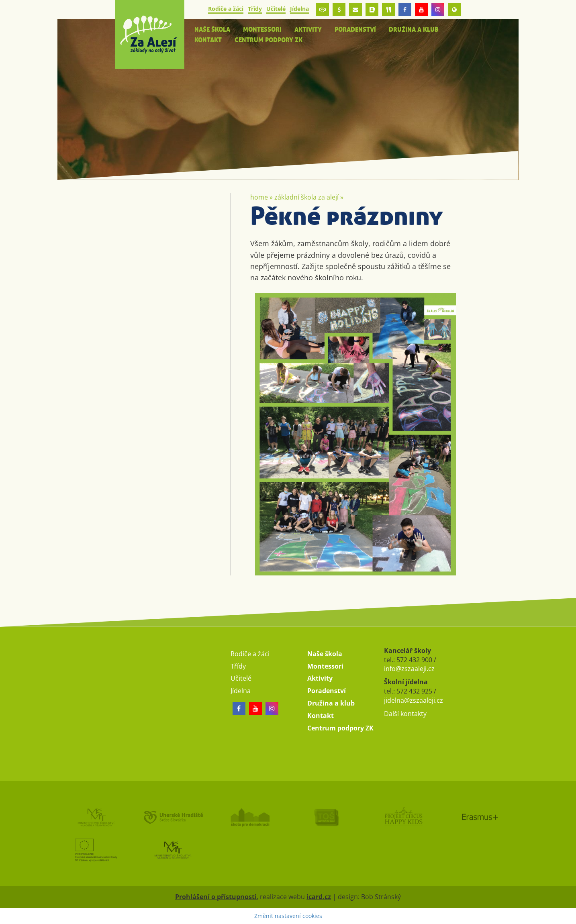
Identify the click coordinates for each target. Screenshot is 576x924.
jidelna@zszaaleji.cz (414, 700)
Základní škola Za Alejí (306, 197)
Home (259, 197)
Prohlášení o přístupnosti (216, 897)
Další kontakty (405, 714)
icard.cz (319, 897)
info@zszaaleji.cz (409, 669)
